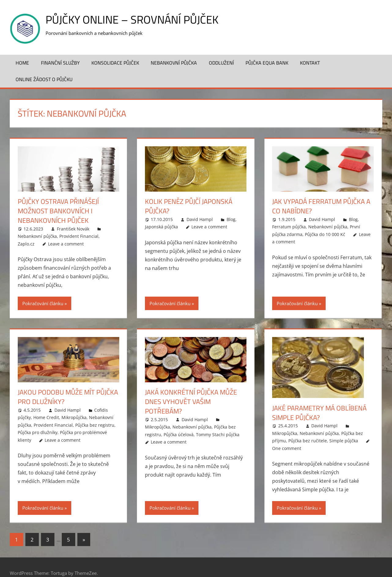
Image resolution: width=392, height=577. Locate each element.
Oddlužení (221, 63)
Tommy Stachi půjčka (218, 435)
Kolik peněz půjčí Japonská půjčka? (189, 206)
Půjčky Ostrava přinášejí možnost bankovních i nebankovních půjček (58, 211)
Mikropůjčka (74, 417)
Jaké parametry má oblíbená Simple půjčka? (319, 413)
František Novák (73, 229)
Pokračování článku (43, 303)
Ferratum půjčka (289, 227)
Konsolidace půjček (115, 63)
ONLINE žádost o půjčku (44, 79)
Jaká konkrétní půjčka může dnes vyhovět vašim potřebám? (191, 402)
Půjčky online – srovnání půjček (132, 19)
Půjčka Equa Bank (267, 63)
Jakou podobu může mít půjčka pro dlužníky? (68, 397)
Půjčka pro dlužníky (38, 432)
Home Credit (46, 417)
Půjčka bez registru (95, 425)
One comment (287, 448)
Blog (231, 219)
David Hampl (200, 219)
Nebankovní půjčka (174, 63)
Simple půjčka (344, 441)
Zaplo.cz (26, 244)
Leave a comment (66, 244)
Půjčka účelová (179, 435)
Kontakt (310, 63)
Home (22, 63)
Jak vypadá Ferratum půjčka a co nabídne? (321, 206)
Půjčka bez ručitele (308, 441)
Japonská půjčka (161, 227)
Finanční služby (60, 63)
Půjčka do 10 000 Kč (325, 234)
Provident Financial (79, 236)
